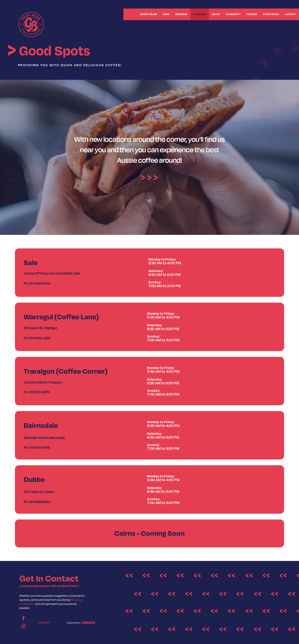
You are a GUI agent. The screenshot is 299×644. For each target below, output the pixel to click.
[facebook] (23, 619)
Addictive (88, 623)
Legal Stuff (44, 623)
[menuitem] (130, 15)
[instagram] (23, 627)
